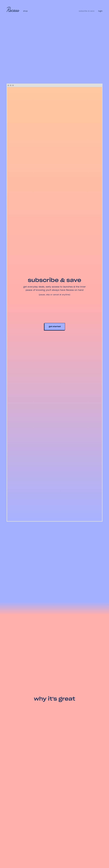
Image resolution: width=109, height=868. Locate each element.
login (100, 11)
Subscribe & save (87, 11)
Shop (26, 11)
